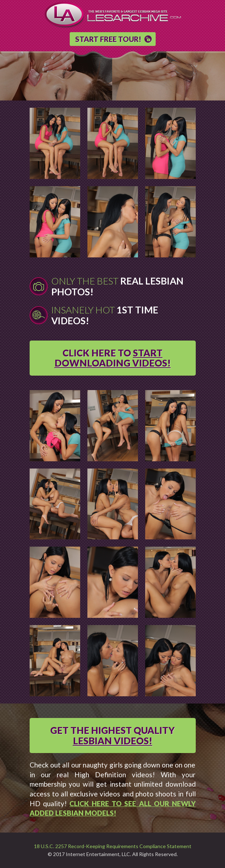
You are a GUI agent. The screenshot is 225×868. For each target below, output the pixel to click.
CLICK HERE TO (113, 358)
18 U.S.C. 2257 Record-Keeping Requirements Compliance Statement (113, 846)
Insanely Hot (105, 315)
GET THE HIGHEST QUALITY (112, 736)
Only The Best (117, 286)
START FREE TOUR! (108, 39)
